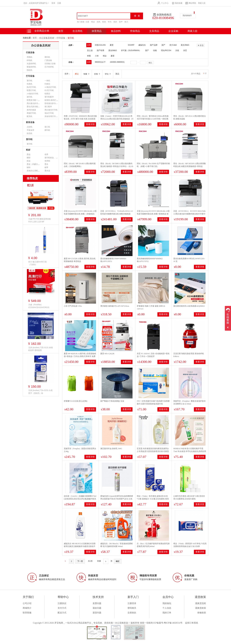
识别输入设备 (50, 64)
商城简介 (27, 608)
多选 (200, 45)
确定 (118, 561)
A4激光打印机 (33, 94)
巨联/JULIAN (100, 45)
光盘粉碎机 (31, 64)
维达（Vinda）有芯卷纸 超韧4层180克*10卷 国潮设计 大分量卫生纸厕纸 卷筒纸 (153, 499)
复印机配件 (49, 97)
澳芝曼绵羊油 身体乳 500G (111, 449)
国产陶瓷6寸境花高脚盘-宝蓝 (112, 401)
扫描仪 (47, 84)
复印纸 (29, 139)
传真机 (30, 84)
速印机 (30, 97)
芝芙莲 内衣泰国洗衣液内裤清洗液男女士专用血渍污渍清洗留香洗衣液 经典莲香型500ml (153, 451)
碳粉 (29, 167)
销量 (86, 74)
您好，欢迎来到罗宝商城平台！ (36, 3)
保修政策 (202, 613)
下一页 (80, 561)
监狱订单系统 (192, 623)
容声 (121, 22)
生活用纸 (77, 31)
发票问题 (97, 603)
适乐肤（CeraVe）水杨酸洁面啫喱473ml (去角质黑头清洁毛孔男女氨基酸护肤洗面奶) (80, 499)
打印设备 (61, 38)
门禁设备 (48, 60)
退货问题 (97, 613)
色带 (46, 154)
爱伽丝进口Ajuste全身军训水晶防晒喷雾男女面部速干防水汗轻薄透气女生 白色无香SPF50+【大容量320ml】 (117, 499)
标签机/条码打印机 (52, 100)
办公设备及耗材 (47, 38)
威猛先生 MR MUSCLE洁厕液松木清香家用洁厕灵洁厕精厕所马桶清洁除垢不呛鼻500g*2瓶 (80, 546)
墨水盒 (47, 171)
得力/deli (173, 45)
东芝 (185, 50)
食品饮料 (116, 31)
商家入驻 (202, 3)
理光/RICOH (166, 50)
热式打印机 (31, 87)
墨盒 (29, 154)
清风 (98, 22)
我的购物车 (187, 15)
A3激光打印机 (50, 87)
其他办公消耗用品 (34, 171)
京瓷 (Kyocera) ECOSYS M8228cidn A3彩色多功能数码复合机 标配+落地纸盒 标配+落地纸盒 (153, 214)
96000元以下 (100, 62)
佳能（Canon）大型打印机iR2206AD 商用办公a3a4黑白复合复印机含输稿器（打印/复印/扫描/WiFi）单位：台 (117, 119)
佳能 (155, 50)
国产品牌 (154, 45)
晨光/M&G (185, 45)
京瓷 (177, 50)
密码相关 (132, 608)
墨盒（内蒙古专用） (35, 164)
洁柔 (87, 22)
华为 (110, 22)
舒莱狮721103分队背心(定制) (76, 401)
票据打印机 (31, 113)
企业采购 (173, 31)
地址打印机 (49, 113)
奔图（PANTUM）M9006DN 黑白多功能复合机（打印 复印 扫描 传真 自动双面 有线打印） (80, 119)
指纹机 (30, 70)
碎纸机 (30, 60)
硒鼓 (29, 158)
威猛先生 (142, 45)
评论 (108, 74)
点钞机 (30, 127)
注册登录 (132, 603)
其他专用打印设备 (52, 116)
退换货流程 (201, 603)
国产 (163, 45)
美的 (115, 22)
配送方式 (62, 613)
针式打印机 (49, 90)
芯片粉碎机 (49, 67)
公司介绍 (27, 603)
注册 (59, 3)
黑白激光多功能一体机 (36, 103)
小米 (97, 56)
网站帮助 (192, 3)
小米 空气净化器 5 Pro (73, 306)
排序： (67, 74)
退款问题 (97, 608)
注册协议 (62, 603)
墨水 (46, 164)
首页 (35, 38)
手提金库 (30, 130)
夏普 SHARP (122, 45)
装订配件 (48, 107)
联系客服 (27, 613)
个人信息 (167, 608)
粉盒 (29, 161)
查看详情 (90, 124)
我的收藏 (179, 3)
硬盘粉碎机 (31, 67)
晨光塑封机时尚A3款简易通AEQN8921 (189, 306)
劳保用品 (135, 31)
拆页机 (30, 133)
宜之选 (90, 50)
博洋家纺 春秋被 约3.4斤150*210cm (115, 306)
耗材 (28, 150)
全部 (89, 45)
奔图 (89, 56)
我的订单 (167, 613)
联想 (104, 22)
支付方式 (62, 608)
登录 (53, 3)
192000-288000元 (117, 62)
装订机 (47, 127)
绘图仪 (47, 94)
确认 (150, 63)
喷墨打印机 (31, 90)
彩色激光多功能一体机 (54, 103)
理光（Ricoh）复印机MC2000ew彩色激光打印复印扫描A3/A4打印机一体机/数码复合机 (153, 119)
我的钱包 (167, 603)
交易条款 (132, 613)
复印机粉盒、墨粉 (52, 158)
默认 (77, 74)
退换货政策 (201, 608)
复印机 (71, 38)
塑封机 (47, 57)
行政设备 (30, 53)
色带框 (47, 161)
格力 (126, 22)
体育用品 (97, 31)
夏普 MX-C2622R (107, 354)
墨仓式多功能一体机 (35, 107)
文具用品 (154, 31)
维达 (93, 22)
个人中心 (165, 3)
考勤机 (30, 57)
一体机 (47, 81)
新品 (117, 74)
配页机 (30, 116)
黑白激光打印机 (51, 110)
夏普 (113, 56)
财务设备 (30, 122)
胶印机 (47, 130)
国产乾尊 (101, 50)
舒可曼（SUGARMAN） (131, 50)
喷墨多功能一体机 (34, 100)
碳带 (46, 167)
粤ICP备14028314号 (173, 623)
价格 (97, 74)
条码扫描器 (31, 110)
